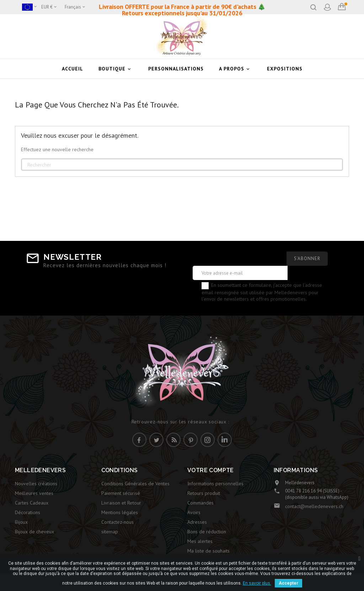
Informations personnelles (215, 484)
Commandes (200, 503)
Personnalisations (176, 69)
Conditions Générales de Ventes (135, 484)
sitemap (110, 532)
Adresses (197, 522)
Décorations (28, 512)
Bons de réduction (207, 532)
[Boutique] (30, 7)
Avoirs (194, 512)
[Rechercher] (182, 165)
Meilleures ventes (34, 493)
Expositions (285, 69)
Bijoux (21, 522)
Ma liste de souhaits (208, 551)
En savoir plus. (257, 583)
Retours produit (204, 493)
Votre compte (211, 470)
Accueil (73, 69)
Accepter (288, 583)
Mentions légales (120, 512)
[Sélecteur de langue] (75, 7)
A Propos (235, 69)
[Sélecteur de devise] (49, 7)
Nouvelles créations (36, 484)
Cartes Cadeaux (32, 503)
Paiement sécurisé (121, 493)
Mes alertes (200, 541)
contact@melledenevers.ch (314, 506)
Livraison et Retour (121, 503)
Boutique (116, 69)
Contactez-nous (117, 522)
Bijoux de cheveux (34, 532)
